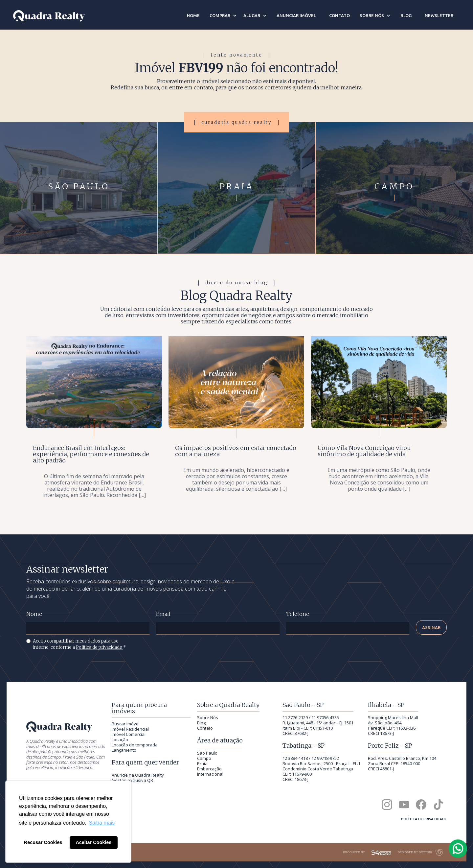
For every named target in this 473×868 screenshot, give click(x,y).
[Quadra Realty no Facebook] (421, 805)
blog (406, 15)
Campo (204, 758)
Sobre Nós (208, 717)
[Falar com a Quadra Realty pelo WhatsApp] (458, 849)
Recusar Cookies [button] (43, 842)
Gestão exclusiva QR (132, 780)
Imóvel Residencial (130, 729)
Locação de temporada (135, 745)
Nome (34, 614)
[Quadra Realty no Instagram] (387, 805)
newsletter (439, 15)
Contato (205, 728)
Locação (120, 739)
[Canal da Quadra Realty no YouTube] (404, 805)
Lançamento (124, 750)
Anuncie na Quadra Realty (138, 775)
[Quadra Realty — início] (49, 16)
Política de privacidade (100, 647)
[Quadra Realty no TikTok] (438, 805)
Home (193, 15)
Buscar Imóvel (126, 724)
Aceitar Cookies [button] (93, 842)
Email (163, 614)
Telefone (298, 614)
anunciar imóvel (296, 15)
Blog (201, 723)
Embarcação (209, 769)
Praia (202, 763)
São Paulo (207, 753)
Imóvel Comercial (129, 734)
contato (339, 15)
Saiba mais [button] (102, 823)
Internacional (210, 774)
